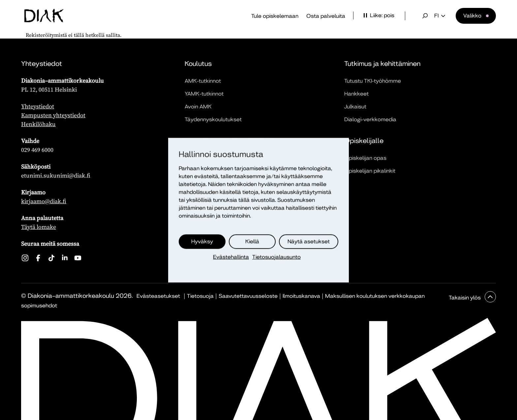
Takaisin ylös (465, 298)
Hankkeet (356, 94)
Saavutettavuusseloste (248, 296)
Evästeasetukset (158, 296)
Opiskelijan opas (365, 158)
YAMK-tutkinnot (204, 94)
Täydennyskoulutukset (213, 119)
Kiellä (252, 241)
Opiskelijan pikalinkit (370, 171)
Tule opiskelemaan (275, 16)
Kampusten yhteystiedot (53, 115)
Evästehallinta (231, 257)
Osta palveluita (326, 16)
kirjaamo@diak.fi (44, 201)
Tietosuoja (200, 296)
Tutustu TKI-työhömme (373, 81)
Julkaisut (355, 107)
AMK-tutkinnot (203, 81)
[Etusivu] (44, 16)
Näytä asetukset (309, 241)
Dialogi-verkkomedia (370, 119)
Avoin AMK (198, 107)
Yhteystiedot (38, 106)
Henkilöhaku (38, 124)
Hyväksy (202, 241)
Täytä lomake (39, 227)
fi (440, 16)
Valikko (472, 16)
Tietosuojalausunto (276, 257)
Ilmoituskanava (301, 296)
